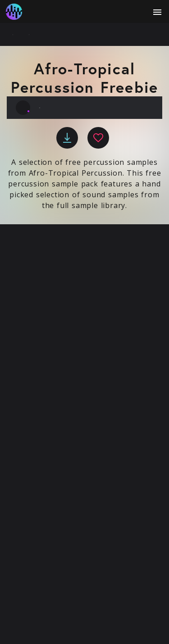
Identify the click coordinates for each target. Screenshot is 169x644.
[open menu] (157, 12)
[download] (67, 138)
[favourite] (98, 138)
